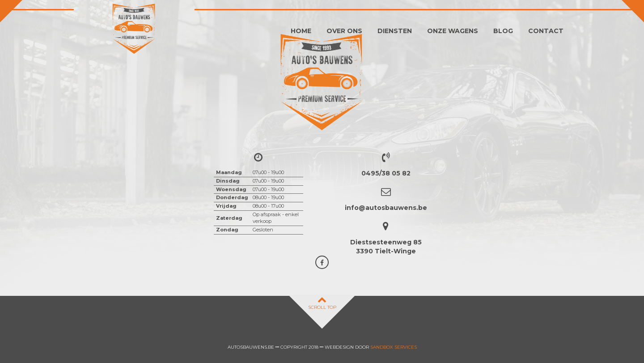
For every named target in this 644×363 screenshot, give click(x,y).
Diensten (395, 31)
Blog (503, 31)
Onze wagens (453, 31)
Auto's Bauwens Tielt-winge (134, 29)
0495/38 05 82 (386, 173)
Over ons (344, 31)
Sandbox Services (394, 347)
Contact (546, 31)
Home (301, 31)
